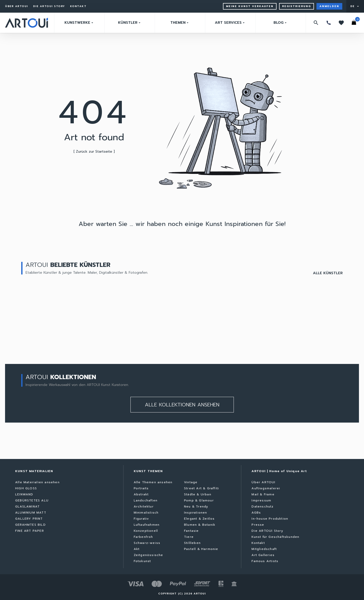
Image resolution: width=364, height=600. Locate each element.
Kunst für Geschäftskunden (275, 537)
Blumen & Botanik (200, 525)
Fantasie (191, 531)
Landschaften (146, 500)
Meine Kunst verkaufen (250, 6)
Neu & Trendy (196, 506)
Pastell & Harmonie (201, 549)
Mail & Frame (263, 494)
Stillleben (192, 543)
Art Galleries (263, 555)
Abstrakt (141, 494)
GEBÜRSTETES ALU (32, 500)
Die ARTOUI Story (49, 6)
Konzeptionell (146, 531)
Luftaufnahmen (147, 525)
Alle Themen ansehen (153, 482)
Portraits (141, 488)
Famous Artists (265, 561)
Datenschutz (263, 506)
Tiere (189, 537)
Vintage (191, 482)
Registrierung (297, 6)
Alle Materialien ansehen (37, 482)
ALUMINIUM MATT (31, 513)
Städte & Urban (198, 494)
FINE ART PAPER (30, 531)
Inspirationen (196, 513)
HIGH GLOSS (26, 488)
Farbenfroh (143, 537)
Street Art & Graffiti (201, 488)
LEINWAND (24, 494)
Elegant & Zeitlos (199, 519)
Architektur (144, 506)
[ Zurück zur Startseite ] (94, 152)
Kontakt (78, 6)
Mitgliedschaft (264, 549)
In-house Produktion (270, 519)
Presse (258, 525)
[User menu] (355, 6)
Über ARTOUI (17, 6)
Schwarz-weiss (147, 543)
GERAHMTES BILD (30, 525)
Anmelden (329, 6)
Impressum (261, 500)
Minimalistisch (146, 513)
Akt (137, 549)
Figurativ (141, 519)
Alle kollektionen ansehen (182, 405)
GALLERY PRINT (29, 519)
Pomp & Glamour (199, 500)
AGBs (256, 513)
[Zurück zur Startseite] (27, 23)
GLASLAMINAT (27, 506)
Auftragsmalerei (266, 488)
